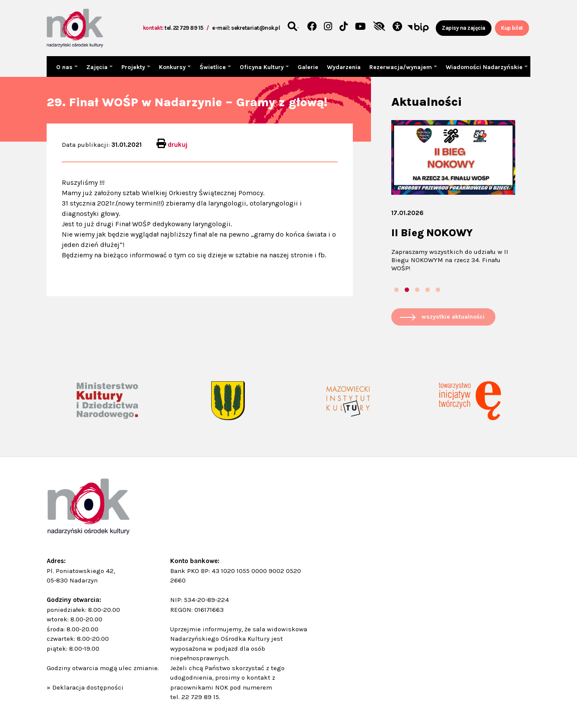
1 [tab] (396, 290)
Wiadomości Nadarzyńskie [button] (485, 67)
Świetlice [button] (214, 67)
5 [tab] (438, 290)
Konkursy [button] (173, 67)
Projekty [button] (134, 67)
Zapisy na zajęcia (464, 28)
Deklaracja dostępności (88, 687)
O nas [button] (65, 67)
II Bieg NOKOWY (432, 233)
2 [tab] (407, 290)
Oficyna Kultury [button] (263, 67)
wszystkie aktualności (453, 317)
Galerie (308, 67)
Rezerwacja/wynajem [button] (401, 67)
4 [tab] (428, 290)
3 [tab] (417, 290)
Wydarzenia (344, 67)
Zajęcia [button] (98, 67)
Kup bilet (512, 28)
